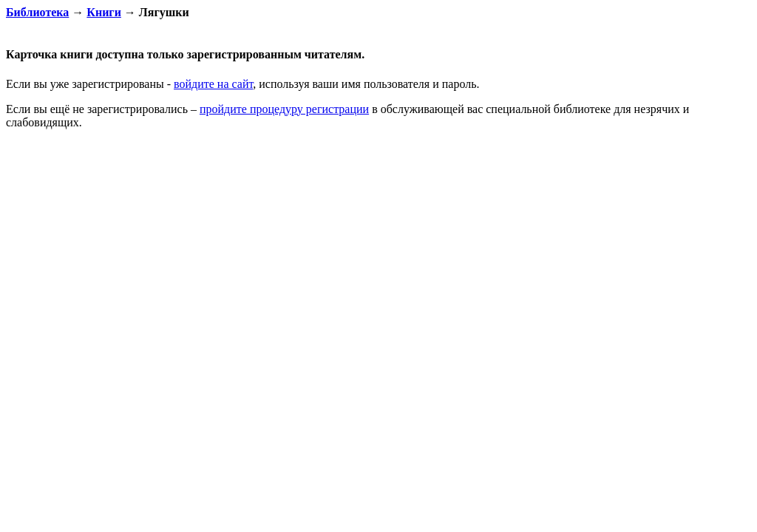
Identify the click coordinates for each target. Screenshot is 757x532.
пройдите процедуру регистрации (284, 109)
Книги (104, 12)
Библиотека (37, 12)
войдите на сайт (213, 84)
